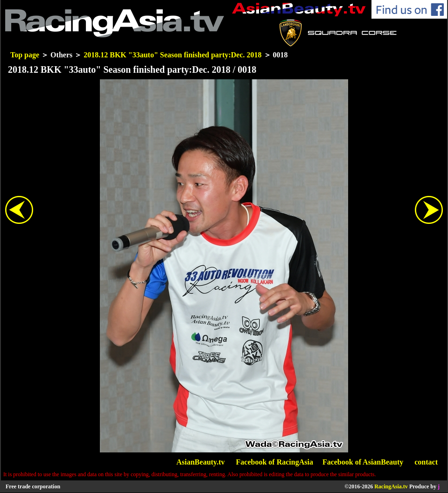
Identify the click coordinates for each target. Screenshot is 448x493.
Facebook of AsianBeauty (363, 462)
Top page (25, 55)
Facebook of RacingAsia (275, 462)
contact (426, 462)
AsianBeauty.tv (201, 462)
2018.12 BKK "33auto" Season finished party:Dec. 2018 (172, 55)
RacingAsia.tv (391, 486)
